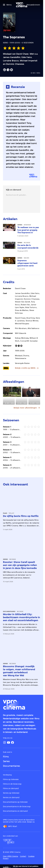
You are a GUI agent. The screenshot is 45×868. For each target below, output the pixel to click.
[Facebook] (12, 742)
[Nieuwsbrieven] (33, 5)
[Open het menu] (7, 5)
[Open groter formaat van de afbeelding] (12, 392)
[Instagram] (4, 742)
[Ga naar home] (21, 5)
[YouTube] (8, 742)
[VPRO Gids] (9, 842)
